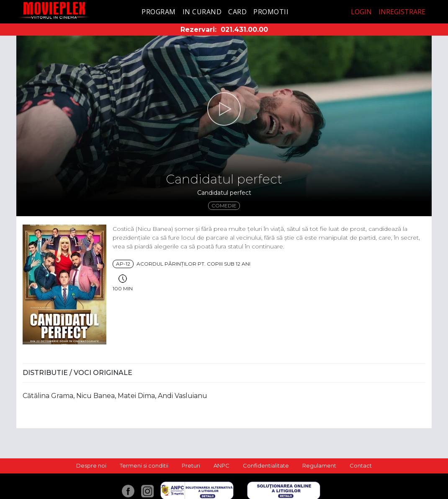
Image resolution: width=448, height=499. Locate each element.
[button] (224, 109)
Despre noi (91, 465)
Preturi (191, 465)
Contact (361, 465)
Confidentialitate (266, 465)
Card (237, 12)
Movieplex (54, 10)
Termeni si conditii (144, 465)
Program (159, 12)
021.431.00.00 (244, 30)
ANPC (221, 465)
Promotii (271, 12)
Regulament (319, 465)
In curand (202, 12)
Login (361, 12)
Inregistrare (402, 12)
